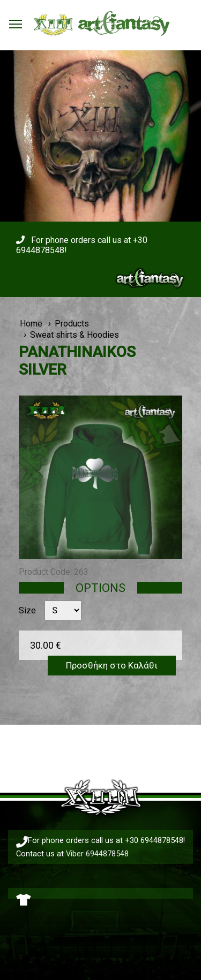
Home (31, 324)
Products (72, 324)
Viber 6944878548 (97, 854)
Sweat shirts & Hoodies (75, 335)
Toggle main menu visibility (16, 21)
